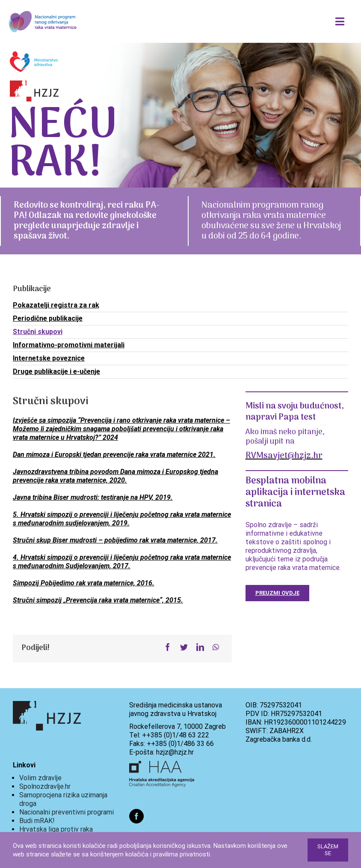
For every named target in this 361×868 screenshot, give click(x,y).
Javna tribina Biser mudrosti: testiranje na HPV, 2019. (93, 497)
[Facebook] (168, 648)
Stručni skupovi (38, 332)
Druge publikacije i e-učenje (56, 371)
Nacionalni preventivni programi (67, 812)
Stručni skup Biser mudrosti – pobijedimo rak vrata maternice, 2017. (115, 540)
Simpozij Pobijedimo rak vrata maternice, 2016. (84, 583)
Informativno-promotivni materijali (69, 345)
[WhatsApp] (216, 648)
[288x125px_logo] (43, 10)
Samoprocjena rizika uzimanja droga (63, 799)
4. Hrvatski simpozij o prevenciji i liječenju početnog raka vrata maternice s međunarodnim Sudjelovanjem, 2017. (122, 562)
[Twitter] (184, 648)
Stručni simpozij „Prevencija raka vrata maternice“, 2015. (98, 600)
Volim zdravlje (40, 778)
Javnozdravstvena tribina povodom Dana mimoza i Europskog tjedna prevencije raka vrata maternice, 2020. (115, 476)
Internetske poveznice (49, 358)
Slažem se (328, 850)
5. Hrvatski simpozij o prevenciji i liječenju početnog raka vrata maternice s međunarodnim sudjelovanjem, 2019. (122, 519)
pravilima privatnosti (182, 854)
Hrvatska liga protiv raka (56, 829)
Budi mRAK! (37, 821)
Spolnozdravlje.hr (45, 786)
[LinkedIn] (200, 648)
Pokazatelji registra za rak (56, 305)
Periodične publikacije (48, 318)
